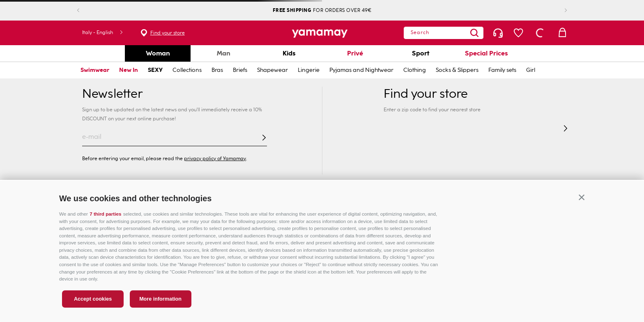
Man (224, 53)
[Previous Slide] (85, 10)
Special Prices (486, 53)
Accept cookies (93, 299)
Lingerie (309, 70)
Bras (217, 70)
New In (129, 70)
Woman (158, 53)
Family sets (502, 70)
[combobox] (444, 33)
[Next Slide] (559, 10)
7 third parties (105, 214)
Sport (421, 53)
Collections (187, 70)
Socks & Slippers (457, 70)
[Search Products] (474, 33)
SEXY (155, 70)
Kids (289, 53)
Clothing (415, 70)
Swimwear (95, 70)
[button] (582, 197)
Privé (355, 53)
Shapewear (273, 70)
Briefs (240, 70)
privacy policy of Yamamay (215, 159)
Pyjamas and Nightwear (361, 70)
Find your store (168, 33)
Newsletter (112, 94)
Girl (531, 70)
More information (160, 299)
